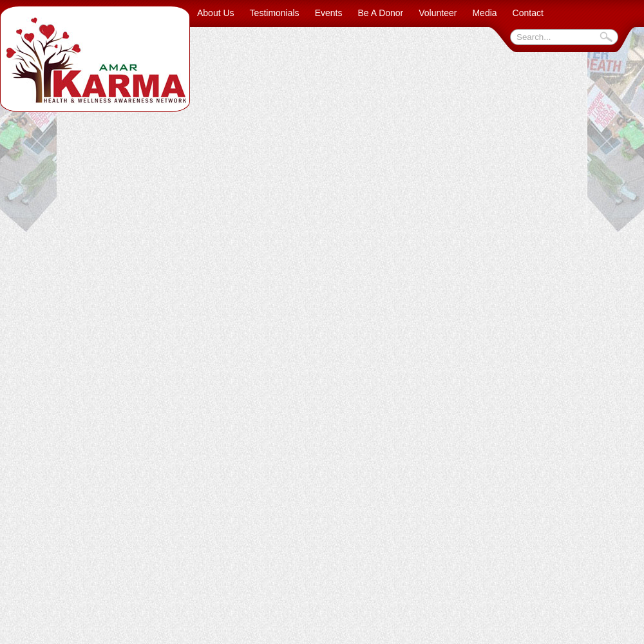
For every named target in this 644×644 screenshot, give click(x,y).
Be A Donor (380, 13)
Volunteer (438, 13)
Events (329, 13)
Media (484, 13)
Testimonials (275, 13)
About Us (216, 13)
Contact (528, 13)
